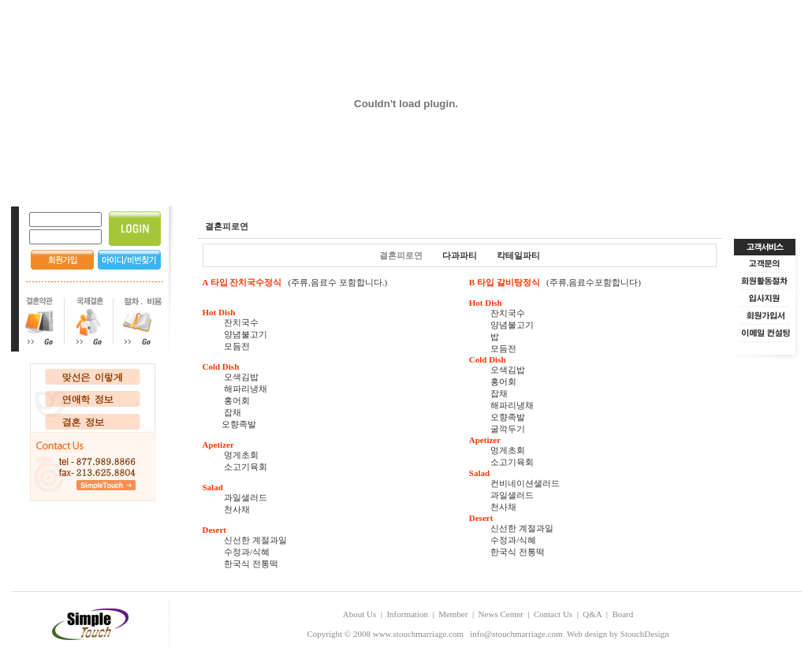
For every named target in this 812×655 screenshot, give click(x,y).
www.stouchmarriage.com (418, 634)
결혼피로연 (401, 255)
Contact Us (553, 614)
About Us (359, 614)
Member (453, 614)
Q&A (592, 614)
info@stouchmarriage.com (516, 634)
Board (622, 614)
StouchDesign (645, 634)
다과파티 (460, 255)
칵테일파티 (518, 255)
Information (407, 614)
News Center (501, 614)
